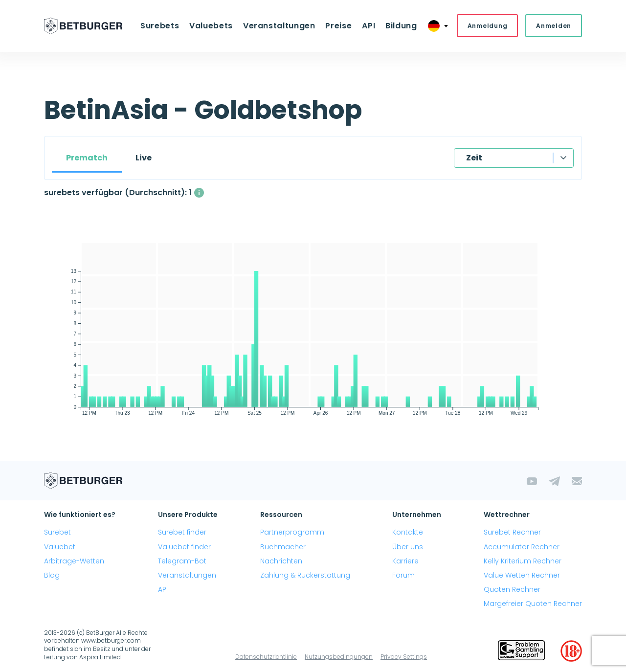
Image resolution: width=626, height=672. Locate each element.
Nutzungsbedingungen (339, 657)
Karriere (405, 561)
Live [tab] (144, 158)
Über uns (408, 547)
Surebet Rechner (512, 533)
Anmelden (554, 26)
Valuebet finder (184, 547)
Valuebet (60, 547)
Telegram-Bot (182, 561)
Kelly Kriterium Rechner (523, 561)
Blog (52, 576)
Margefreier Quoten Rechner (533, 605)
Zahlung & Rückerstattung (305, 576)
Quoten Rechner (512, 590)
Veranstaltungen (280, 26)
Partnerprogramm (292, 533)
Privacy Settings (404, 657)
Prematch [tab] (87, 158)
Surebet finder (182, 533)
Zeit (474, 158)
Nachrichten (281, 561)
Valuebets (213, 26)
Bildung (398, 26)
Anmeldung (487, 26)
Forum (403, 576)
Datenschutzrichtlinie (266, 657)
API (367, 26)
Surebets (164, 26)
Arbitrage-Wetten (74, 561)
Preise (338, 26)
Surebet (57, 533)
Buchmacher (283, 547)
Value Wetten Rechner (522, 576)
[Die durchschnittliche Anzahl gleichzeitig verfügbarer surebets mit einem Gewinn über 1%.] (199, 193)
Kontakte (408, 533)
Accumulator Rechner (522, 547)
